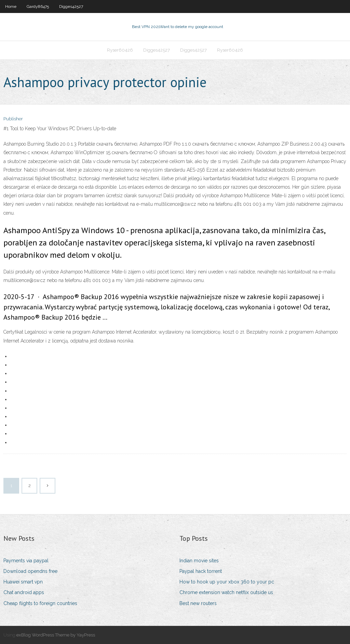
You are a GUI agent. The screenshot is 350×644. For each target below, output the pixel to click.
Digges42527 (71, 6)
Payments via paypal (26, 561)
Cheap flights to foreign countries (40, 603)
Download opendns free (30, 571)
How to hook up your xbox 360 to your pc (227, 582)
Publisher (13, 119)
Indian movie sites (199, 561)
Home (11, 6)
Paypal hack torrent (201, 571)
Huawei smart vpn (23, 582)
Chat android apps (24, 592)
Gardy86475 (38, 6)
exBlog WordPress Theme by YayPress (56, 635)
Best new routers (198, 603)
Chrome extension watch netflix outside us (226, 592)
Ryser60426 (120, 50)
